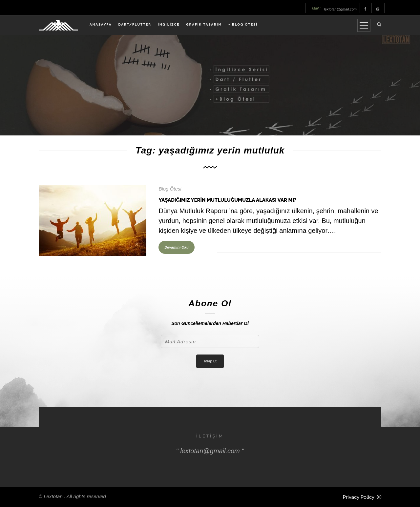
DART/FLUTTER (135, 24)
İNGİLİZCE (169, 24)
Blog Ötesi (170, 189)
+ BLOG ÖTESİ (243, 24)
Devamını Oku (176, 247)
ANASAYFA (101, 24)
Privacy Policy (359, 497)
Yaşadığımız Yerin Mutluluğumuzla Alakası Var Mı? (227, 200)
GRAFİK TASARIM (204, 24)
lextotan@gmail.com (340, 9)
